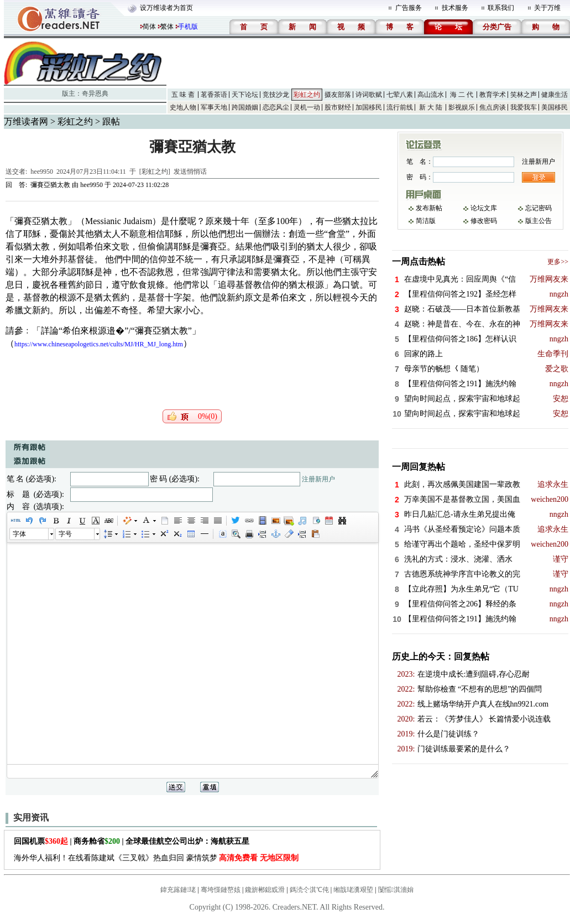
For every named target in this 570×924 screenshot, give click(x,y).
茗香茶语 (214, 95)
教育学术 (493, 95)
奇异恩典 (95, 94)
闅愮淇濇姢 (396, 890)
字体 (19, 534)
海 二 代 (462, 95)
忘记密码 (538, 208)
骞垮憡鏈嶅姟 (221, 890)
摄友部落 (338, 95)
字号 (65, 534)
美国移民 (555, 107)
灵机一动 (307, 107)
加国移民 (369, 107)
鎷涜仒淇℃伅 (309, 890)
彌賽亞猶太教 (50, 185)
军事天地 (214, 107)
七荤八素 (400, 95)
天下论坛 (245, 95)
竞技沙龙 (276, 95)
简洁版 (426, 221)
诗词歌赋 (369, 95)
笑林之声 (524, 95)
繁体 (167, 27)
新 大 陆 (431, 107)
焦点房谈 (493, 107)
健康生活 (555, 95)
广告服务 (409, 8)
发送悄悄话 (190, 172)
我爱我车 (524, 107)
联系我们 (501, 8)
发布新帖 (429, 208)
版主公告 (538, 221)
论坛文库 (484, 208)
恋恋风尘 (276, 107)
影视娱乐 (462, 107)
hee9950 (42, 172)
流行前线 (400, 107)
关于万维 (547, 8)
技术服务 (455, 8)
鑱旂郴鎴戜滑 (265, 890)
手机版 (188, 27)
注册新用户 (318, 479)
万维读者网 (26, 121)
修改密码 (484, 221)
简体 (149, 27)
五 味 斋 (183, 95)
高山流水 (431, 95)
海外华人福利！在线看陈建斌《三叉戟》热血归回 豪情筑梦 (156, 858)
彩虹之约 (307, 95)
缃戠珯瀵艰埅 (353, 890)
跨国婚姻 (245, 107)
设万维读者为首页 (166, 8)
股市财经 (338, 107)
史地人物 (183, 107)
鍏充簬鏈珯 (178, 890)
